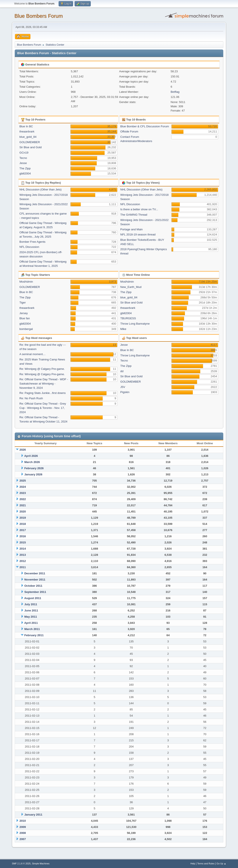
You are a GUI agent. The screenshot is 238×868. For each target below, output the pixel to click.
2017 (23, 530)
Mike (123, 329)
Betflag (175, 92)
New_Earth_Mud (131, 287)
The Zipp (25, 168)
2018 (23, 524)
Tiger (23, 303)
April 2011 (31, 623)
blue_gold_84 (28, 137)
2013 (23, 555)
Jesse (23, 163)
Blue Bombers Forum (39, 16)
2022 (23, 499)
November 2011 (35, 580)
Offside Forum (129, 131)
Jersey (24, 313)
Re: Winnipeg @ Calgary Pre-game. (42, 369)
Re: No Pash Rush (31, 398)
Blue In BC (26, 126)
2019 (23, 518)
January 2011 (33, 815)
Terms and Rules (206, 864)
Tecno (23, 158)
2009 (23, 827)
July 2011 (31, 604)
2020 (23, 512)
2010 (23, 821)
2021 (23, 505)
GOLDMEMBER (30, 142)
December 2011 (35, 573)
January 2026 (33, 474)
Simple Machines (41, 864)
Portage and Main (132, 229)
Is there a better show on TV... (139, 209)
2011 (23, 567)
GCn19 (24, 153)
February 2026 (34, 468)
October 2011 (33, 586)
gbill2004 (25, 173)
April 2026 (31, 456)
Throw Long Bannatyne (135, 324)
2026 (23, 450)
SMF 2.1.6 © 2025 (21, 864)
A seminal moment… (32, 354)
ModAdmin (26, 282)
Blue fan (25, 318)
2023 (23, 493)
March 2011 (32, 629)
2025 (23, 481)
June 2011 (31, 610)
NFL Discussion (29, 247)
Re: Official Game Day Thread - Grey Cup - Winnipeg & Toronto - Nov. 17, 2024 (43, 408)
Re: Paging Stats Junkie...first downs (43, 393)
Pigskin (125, 392)
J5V (123, 387)
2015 (23, 542)
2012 (23, 561)
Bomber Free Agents (32, 242)
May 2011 (31, 617)
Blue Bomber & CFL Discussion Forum (145, 126)
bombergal (26, 329)
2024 (23, 487)
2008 (23, 833)
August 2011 (33, 598)
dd (122, 371)
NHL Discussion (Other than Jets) (40, 189)
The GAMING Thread (134, 215)
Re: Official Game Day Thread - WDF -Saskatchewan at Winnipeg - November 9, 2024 (44, 384)
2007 (23, 839)
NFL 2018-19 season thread (138, 234)
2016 (23, 536)
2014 (23, 549)
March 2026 (32, 462)
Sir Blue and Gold (30, 147)
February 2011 (34, 635)
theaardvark (27, 131)
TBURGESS (128, 318)
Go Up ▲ (221, 864)
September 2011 (35, 592)
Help (193, 864)
